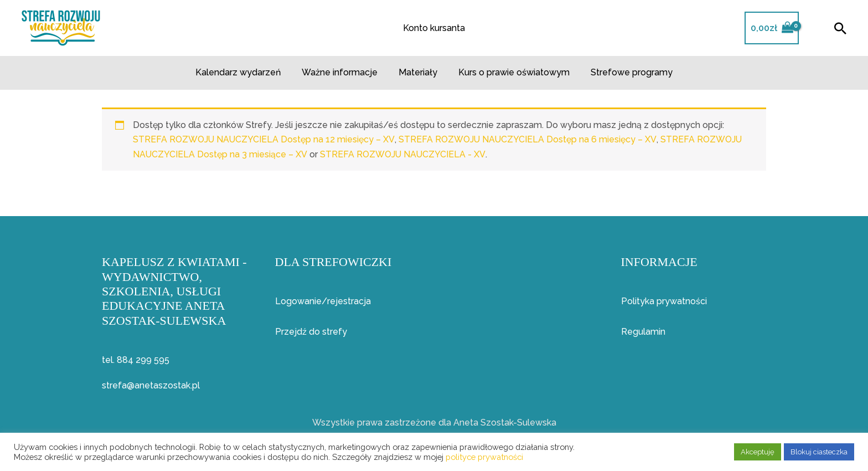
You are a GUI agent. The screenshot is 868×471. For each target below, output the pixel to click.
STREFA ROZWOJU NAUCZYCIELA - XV (403, 154)
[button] (840, 28)
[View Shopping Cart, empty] (772, 28)
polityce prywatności (484, 457)
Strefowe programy (625, 72)
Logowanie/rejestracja (323, 301)
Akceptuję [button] (758, 452)
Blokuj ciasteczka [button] (819, 452)
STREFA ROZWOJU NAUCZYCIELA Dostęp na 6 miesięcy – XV (528, 139)
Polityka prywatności (664, 301)
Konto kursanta (434, 28)
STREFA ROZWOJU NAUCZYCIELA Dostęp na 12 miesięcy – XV (264, 139)
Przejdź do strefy (311, 332)
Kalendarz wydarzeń (245, 72)
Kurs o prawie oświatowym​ (511, 72)
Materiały (418, 72)
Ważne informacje (343, 72)
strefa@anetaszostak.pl (151, 385)
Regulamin (643, 332)
